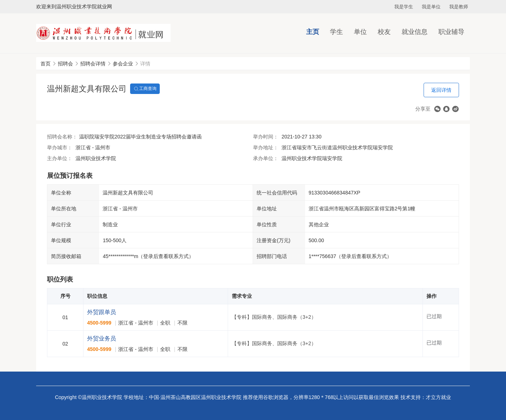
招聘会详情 (93, 64)
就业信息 (415, 32)
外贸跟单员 (102, 312)
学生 (336, 32)
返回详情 (441, 90)
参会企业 (123, 64)
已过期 (434, 316)
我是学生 (404, 7)
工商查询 (145, 89)
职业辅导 (451, 32)
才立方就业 (438, 397)
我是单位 (431, 7)
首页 (46, 64)
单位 (360, 32)
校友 (384, 32)
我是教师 (459, 7)
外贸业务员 (102, 338)
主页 (313, 32)
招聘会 (65, 64)
